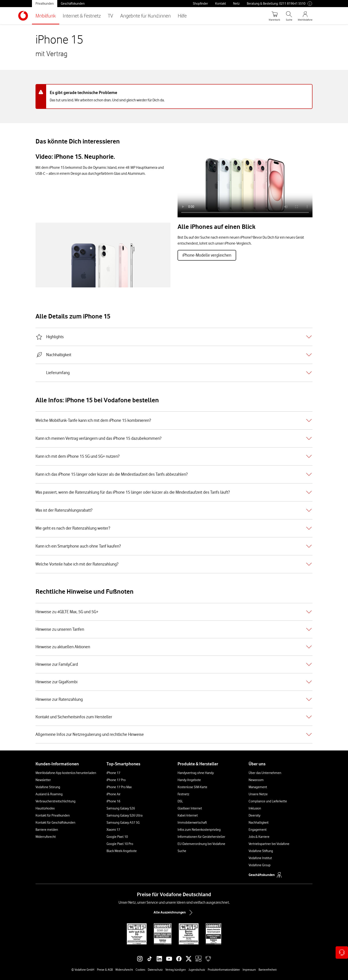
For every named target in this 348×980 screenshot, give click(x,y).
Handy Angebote (189, 780)
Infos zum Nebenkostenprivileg (199, 830)
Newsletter (43, 780)
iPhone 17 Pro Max (119, 787)
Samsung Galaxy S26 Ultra (125, 815)
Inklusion (255, 808)
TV (111, 16)
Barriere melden (47, 830)
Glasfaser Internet (190, 808)
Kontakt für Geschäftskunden (55, 823)
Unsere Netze (258, 794)
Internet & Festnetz (82, 16)
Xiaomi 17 (113, 830)
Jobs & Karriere (259, 837)
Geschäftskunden (73, 4)
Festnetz (183, 794)
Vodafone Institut (260, 858)
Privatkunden (45, 4)
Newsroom (256, 780)
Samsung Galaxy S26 (121, 808)
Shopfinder (200, 4)
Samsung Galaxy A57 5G (123, 823)
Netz (236, 4)
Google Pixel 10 (117, 837)
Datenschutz (155, 970)
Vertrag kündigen (176, 970)
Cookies (140, 970)
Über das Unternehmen (265, 773)
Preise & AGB (105, 970)
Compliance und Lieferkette (268, 801)
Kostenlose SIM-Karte (192, 787)
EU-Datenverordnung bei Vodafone (201, 844)
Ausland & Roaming (49, 794)
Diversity (254, 815)
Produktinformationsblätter (224, 970)
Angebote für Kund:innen (145, 16)
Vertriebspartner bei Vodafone (269, 844)
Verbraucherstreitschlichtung (55, 801)
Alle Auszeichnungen (174, 913)
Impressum (249, 970)
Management (258, 787)
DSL (180, 801)
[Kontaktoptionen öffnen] (342, 953)
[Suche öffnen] (289, 16)
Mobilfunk (46, 16)
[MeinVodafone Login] (305, 16)
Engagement (258, 830)
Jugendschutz (197, 970)
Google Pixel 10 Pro (120, 844)
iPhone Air (114, 794)
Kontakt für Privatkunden (53, 815)
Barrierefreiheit (268, 970)
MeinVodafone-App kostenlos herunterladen (66, 773)
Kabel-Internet (188, 815)
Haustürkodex (45, 808)
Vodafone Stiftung (261, 851)
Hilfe (182, 16)
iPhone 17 (113, 773)
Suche (182, 851)
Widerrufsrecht (46, 837)
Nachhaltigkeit (259, 823)
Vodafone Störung (48, 787)
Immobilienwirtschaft (192, 823)
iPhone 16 (113, 801)
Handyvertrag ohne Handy (196, 773)
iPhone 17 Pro (116, 780)
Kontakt (220, 4)
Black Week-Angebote (122, 851)
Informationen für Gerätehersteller (201, 837)
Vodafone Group (260, 865)
